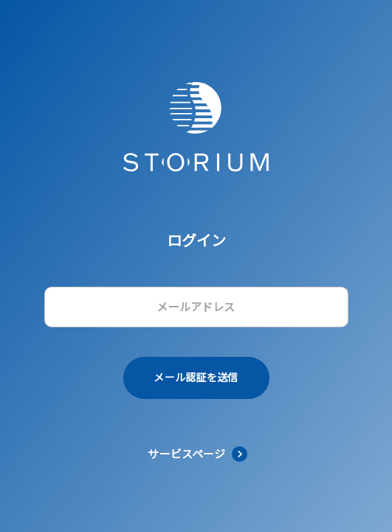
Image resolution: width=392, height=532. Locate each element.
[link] (196, 454)
